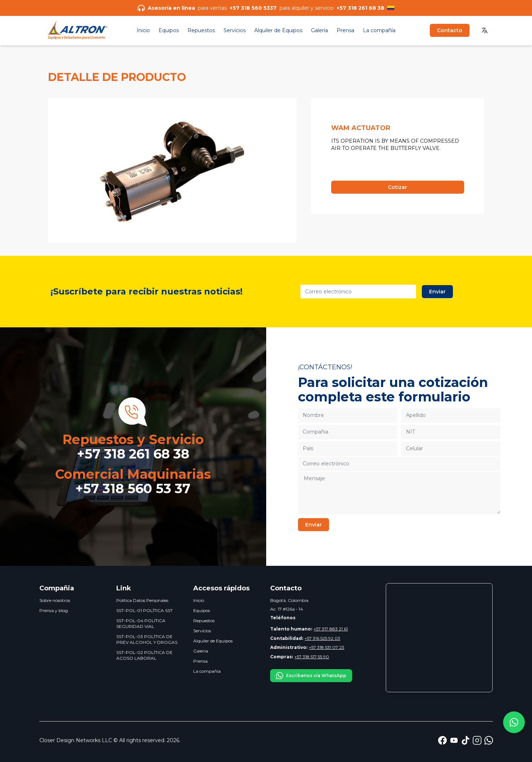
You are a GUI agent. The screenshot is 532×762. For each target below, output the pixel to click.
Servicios (235, 30)
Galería (319, 30)
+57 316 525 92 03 (305, 638)
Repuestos (201, 30)
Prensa (345, 30)
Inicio (143, 30)
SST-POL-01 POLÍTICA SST (144, 610)
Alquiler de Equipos (278, 30)
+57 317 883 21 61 (309, 629)
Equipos (169, 30)
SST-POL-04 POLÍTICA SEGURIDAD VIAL (141, 623)
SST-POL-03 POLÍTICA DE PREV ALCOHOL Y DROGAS (147, 639)
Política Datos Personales (142, 600)
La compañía (379, 30)
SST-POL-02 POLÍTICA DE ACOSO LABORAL (144, 655)
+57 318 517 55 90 (300, 657)
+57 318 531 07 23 (307, 647)
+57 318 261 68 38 (133, 454)
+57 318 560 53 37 (133, 488)
